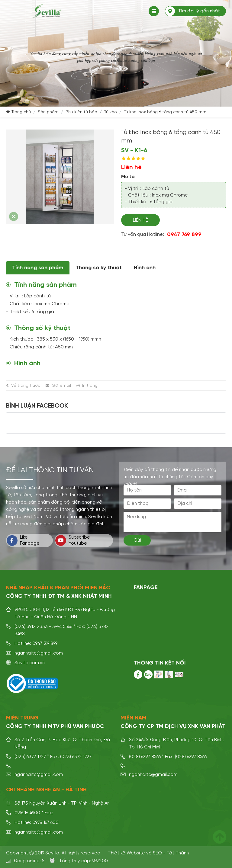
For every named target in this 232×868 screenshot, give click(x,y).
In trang (90, 386)
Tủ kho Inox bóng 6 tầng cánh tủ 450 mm (165, 112)
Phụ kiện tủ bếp (81, 112)
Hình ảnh (145, 268)
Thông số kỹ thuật (99, 268)
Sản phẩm (48, 112)
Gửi (137, 540)
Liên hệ (140, 220)
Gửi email (61, 386)
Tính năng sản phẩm (38, 268)
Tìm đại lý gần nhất (199, 11)
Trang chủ (21, 112)
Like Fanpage (23, 540)
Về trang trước (26, 386)
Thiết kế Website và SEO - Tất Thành (148, 853)
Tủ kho (111, 112)
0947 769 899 (184, 235)
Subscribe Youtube (73, 540)
